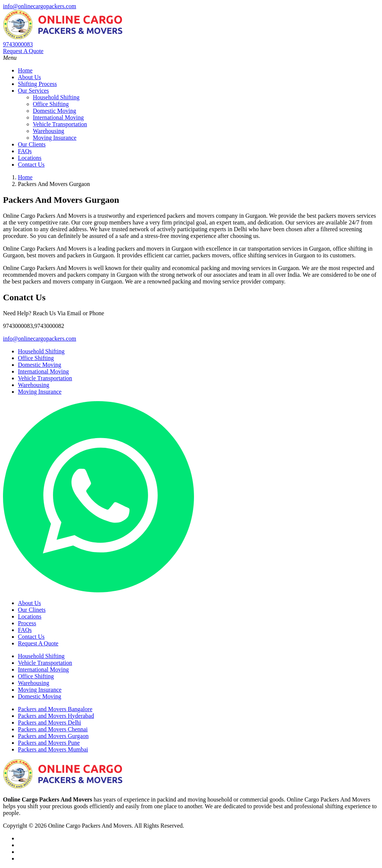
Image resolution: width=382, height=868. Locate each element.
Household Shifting (56, 97)
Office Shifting (51, 104)
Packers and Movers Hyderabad (56, 716)
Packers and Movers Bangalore (55, 709)
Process (27, 623)
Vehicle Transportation (60, 124)
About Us (29, 77)
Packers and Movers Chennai (53, 729)
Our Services (33, 91)
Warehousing (48, 131)
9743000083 (18, 44)
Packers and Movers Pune (49, 743)
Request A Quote (23, 51)
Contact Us (31, 165)
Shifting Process (37, 84)
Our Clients (32, 144)
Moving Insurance (55, 138)
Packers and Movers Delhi (49, 723)
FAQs (25, 151)
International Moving (58, 117)
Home (25, 70)
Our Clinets (32, 610)
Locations (30, 158)
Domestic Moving (54, 111)
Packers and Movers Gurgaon (53, 736)
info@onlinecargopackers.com (40, 6)
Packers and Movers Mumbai (53, 749)
